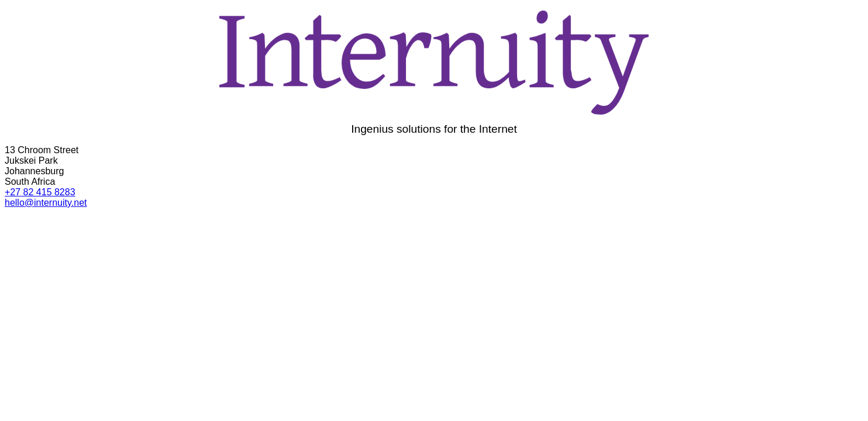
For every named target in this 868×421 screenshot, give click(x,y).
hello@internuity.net (46, 203)
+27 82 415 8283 (40, 192)
